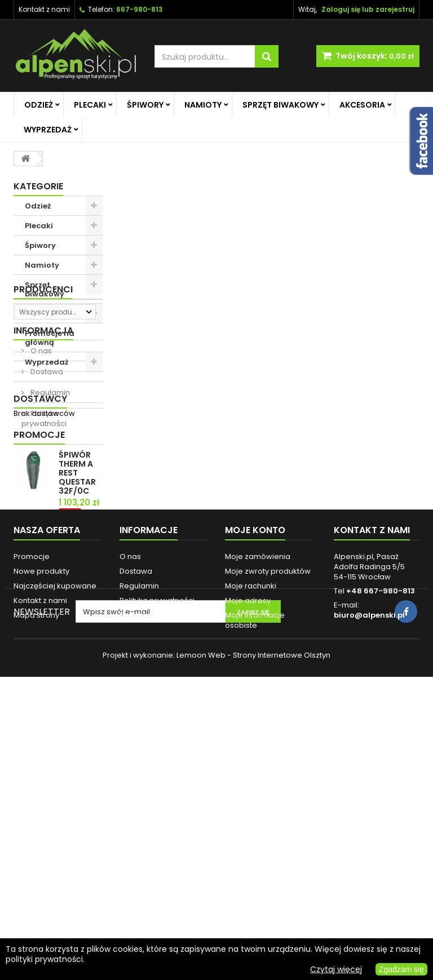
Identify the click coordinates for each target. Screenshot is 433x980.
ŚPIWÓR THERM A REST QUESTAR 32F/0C (77, 645)
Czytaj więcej (336, 969)
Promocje (39, 607)
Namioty (203, 105)
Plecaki (90, 105)
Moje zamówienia (258, 808)
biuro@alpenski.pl (369, 866)
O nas (40, 466)
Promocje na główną (50, 338)
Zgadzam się (401, 969)
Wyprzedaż (48, 130)
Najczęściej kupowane (55, 837)
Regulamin (49, 507)
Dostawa (46, 487)
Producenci (43, 391)
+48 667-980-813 (381, 842)
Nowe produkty (41, 822)
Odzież (39, 105)
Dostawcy (40, 568)
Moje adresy (248, 852)
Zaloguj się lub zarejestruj (368, 9)
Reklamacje (142, 866)
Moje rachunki (251, 837)
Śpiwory (145, 105)
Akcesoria (362, 105)
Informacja (43, 445)
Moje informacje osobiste (255, 872)
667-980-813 (140, 9)
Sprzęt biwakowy (280, 105)
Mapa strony (36, 866)
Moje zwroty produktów (268, 822)
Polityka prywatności (44, 533)
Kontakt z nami (44, 9)
